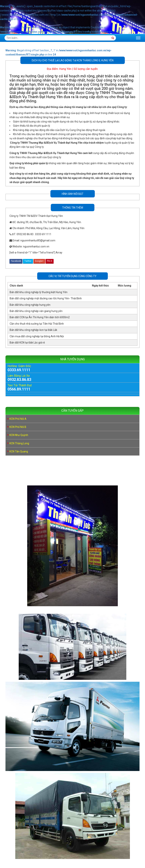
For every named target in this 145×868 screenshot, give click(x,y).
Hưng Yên (65, 69)
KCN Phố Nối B (18, 427)
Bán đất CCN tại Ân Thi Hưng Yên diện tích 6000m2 (40, 317)
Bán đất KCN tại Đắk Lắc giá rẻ (27, 343)
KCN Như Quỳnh (19, 435)
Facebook (16, 261)
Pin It (50, 261)
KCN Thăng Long (19, 443)
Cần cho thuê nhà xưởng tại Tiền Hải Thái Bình (37, 324)
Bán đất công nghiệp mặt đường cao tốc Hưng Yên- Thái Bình (46, 298)
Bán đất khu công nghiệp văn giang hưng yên (36, 311)
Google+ (39, 261)
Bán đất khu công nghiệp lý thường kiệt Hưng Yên (39, 292)
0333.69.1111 (19, 370)
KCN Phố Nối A (18, 419)
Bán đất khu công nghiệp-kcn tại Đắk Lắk (33, 330)
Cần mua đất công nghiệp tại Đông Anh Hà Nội (37, 336)
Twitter (28, 261)
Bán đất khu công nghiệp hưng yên (30, 305)
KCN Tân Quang (19, 451)
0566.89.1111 (19, 389)
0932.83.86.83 (19, 380)
